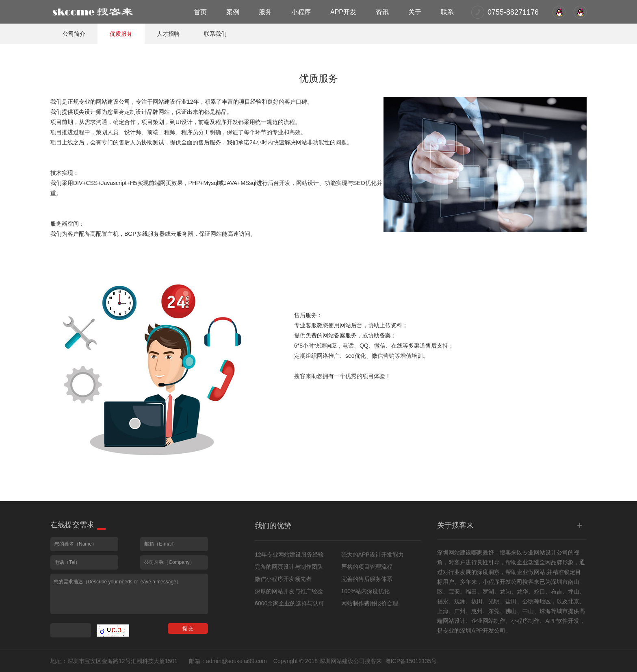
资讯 (382, 12)
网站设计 (545, 552)
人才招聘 (168, 34)
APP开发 (343, 12)
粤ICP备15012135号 (411, 661)
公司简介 (74, 34)
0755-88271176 (513, 12)
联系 (447, 12)
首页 (200, 12)
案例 (233, 12)
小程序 (301, 12)
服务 (265, 12)
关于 (415, 12)
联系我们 (215, 34)
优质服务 (121, 34)
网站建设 (460, 552)
